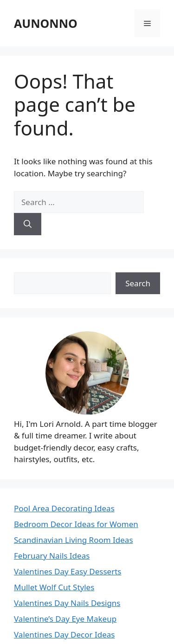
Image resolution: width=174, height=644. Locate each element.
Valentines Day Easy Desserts (68, 571)
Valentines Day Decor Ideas (64, 634)
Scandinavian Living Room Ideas (74, 540)
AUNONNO (46, 23)
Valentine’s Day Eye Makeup (65, 619)
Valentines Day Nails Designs (67, 603)
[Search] (28, 224)
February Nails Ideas (52, 556)
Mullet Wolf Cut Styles (54, 587)
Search (138, 283)
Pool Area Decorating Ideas (64, 508)
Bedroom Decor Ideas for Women (76, 524)
